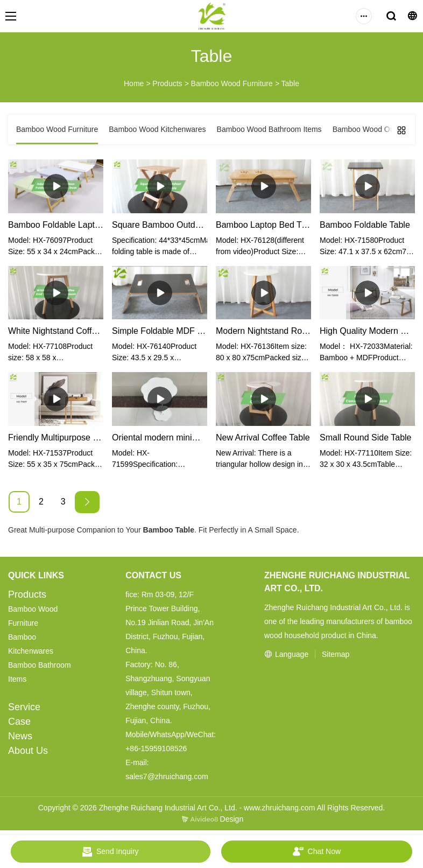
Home (134, 83)
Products (167, 83)
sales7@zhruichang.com (167, 776)
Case (19, 722)
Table (290, 83)
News (20, 736)
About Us (28, 751)
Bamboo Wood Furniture (232, 83)
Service (24, 707)
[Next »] (87, 502)
